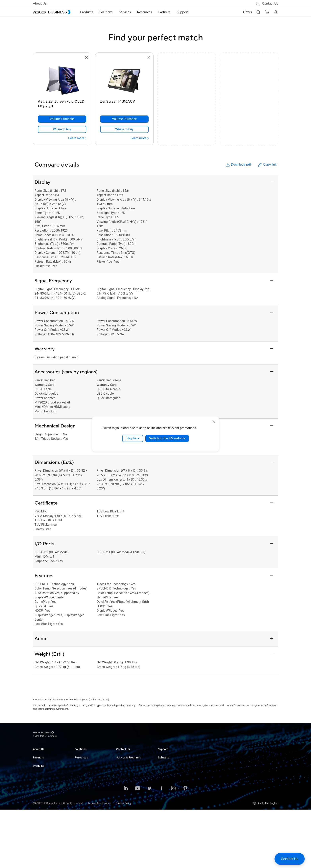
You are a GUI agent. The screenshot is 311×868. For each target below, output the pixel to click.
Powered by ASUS (210, 765)
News (161, 771)
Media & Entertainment (129, 798)
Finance (121, 804)
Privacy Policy (124, 862)
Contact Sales (166, 792)
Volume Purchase (168, 786)
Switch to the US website (167, 438)
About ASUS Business (45, 753)
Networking (81, 806)
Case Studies (165, 759)
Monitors (80, 771)
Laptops (79, 753)
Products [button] (87, 12)
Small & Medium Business (131, 753)
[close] (214, 422)
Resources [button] (144, 12)
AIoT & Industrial (84, 800)
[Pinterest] (185, 847)
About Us (40, 4)
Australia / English (266, 862)
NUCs (78, 765)
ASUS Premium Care (211, 753)
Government (123, 810)
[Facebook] (161, 847)
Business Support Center (213, 780)
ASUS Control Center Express (257, 765)
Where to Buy (40, 792)
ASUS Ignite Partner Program (49, 780)
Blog (160, 765)
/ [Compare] (73, 733)
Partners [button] (164, 12)
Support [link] (183, 12)
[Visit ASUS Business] (44, 733)
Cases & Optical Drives (87, 812)
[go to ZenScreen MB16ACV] (124, 79)
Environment (40, 765)
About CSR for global (44, 759)
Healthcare (122, 777)
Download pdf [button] (238, 165)
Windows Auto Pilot (252, 771)
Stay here (133, 438)
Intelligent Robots (84, 818)
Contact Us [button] (267, 4)
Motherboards (82, 788)
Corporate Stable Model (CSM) (216, 759)
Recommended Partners (47, 786)
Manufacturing (124, 783)
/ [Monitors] (61, 733)
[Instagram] (173, 847)
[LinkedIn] (126, 847)
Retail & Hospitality (127, 771)
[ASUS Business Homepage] (52, 12)
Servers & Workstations (88, 783)
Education (122, 765)
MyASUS (246, 753)
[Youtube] (138, 847)
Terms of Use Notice (99, 862)
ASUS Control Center (253, 759)
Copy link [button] (267, 165)
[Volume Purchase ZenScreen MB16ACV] (124, 119)
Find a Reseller (166, 798)
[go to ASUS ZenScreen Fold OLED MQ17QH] (62, 79)
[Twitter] (150, 847)
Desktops (80, 759)
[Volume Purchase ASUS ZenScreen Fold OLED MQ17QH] (62, 119)
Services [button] (125, 12)
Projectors (80, 777)
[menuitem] (87, 12)
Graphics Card (83, 794)
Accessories (82, 824)
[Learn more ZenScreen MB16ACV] (140, 138)
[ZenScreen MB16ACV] (124, 103)
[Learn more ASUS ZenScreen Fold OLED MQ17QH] (77, 138)
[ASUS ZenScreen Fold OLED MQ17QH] (62, 103)
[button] (258, 12)
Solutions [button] (106, 12)
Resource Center (167, 753)
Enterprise (122, 759)
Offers (247, 12)
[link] (62, 129)
